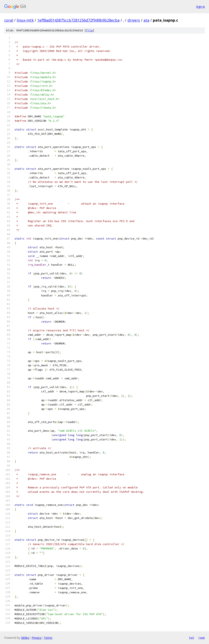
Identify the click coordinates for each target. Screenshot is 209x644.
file (89, 30)
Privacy (36, 638)
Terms (48, 638)
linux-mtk (25, 20)
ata (146, 20)
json (202, 638)
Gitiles (25, 638)
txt (192, 638)
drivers (134, 20)
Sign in (200, 7)
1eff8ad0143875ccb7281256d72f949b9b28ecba (78, 20)
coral (9, 20)
